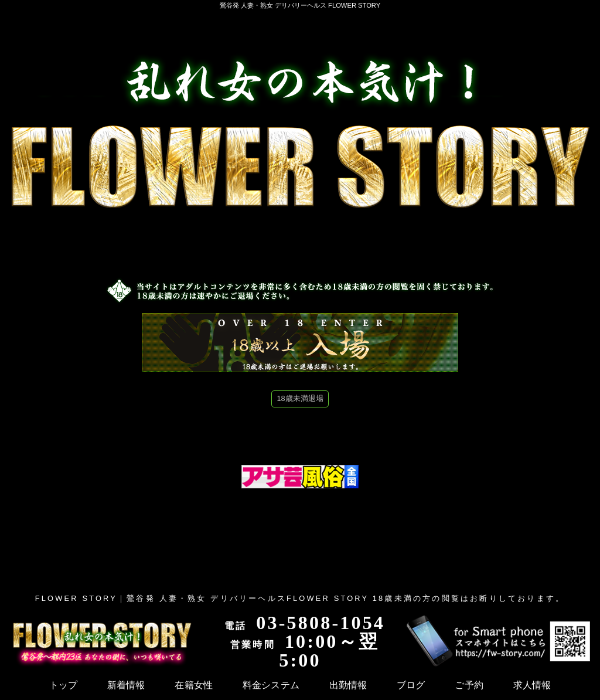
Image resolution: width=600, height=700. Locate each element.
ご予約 (290, 685)
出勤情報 (211, 685)
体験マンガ (380, 685)
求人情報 (331, 685)
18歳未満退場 (300, 398)
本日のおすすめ (504, 685)
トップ (18, 685)
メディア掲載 (437, 685)
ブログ (252, 685)
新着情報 (59, 685)
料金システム (158, 685)
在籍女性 (104, 685)
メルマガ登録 (570, 685)
